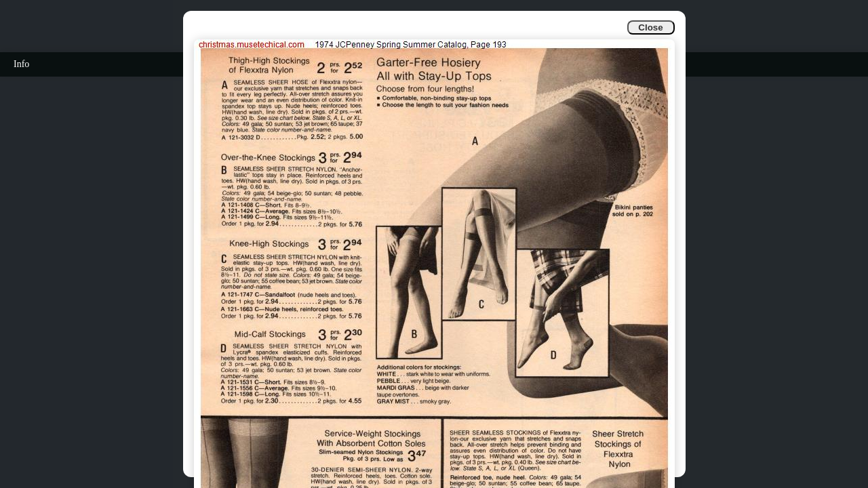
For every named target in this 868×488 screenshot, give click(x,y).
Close (650, 27)
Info (21, 64)
